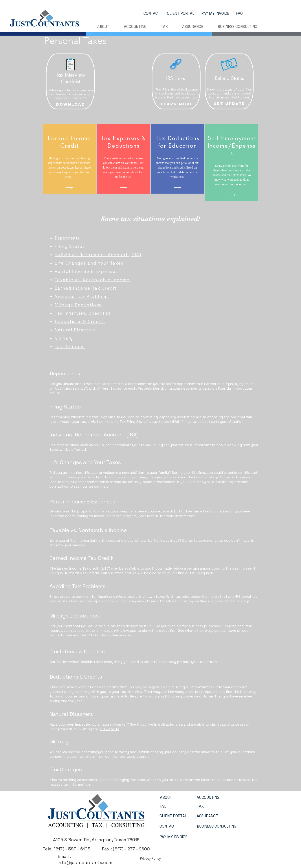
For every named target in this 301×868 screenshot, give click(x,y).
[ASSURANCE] (207, 816)
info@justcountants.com (85, 863)
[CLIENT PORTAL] (181, 14)
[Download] (71, 104)
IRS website (109, 729)
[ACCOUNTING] (208, 798)
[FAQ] (239, 14)
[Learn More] (177, 104)
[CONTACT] (152, 14)
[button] (103, 27)
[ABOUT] (166, 798)
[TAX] (200, 806)
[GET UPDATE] (229, 104)
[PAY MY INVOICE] (215, 14)
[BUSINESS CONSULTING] (217, 826)
